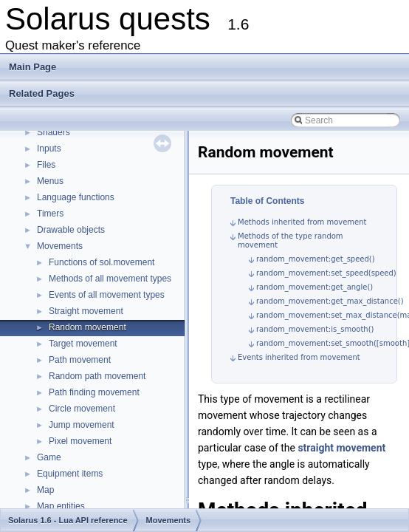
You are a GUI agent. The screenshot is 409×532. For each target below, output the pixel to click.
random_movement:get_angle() (315, 287)
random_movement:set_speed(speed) (326, 273)
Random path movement (97, 376)
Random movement (87, 327)
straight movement (341, 448)
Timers (50, 214)
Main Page (32, 67)
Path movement (80, 360)
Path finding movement (94, 392)
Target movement (83, 344)
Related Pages (42, 93)
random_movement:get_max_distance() (330, 301)
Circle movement (82, 409)
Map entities (61, 506)
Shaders (54, 132)
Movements (60, 246)
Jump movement (82, 425)
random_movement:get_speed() (316, 259)
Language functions (76, 197)
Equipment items (70, 474)
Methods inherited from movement (302, 222)
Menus (50, 181)
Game (49, 457)
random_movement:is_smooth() (315, 329)
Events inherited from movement (299, 357)
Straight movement (86, 311)
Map (45, 490)
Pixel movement (80, 441)
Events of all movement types (107, 295)
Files (46, 165)
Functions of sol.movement (102, 262)
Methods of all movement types (110, 279)
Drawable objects (71, 230)
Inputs (49, 149)
